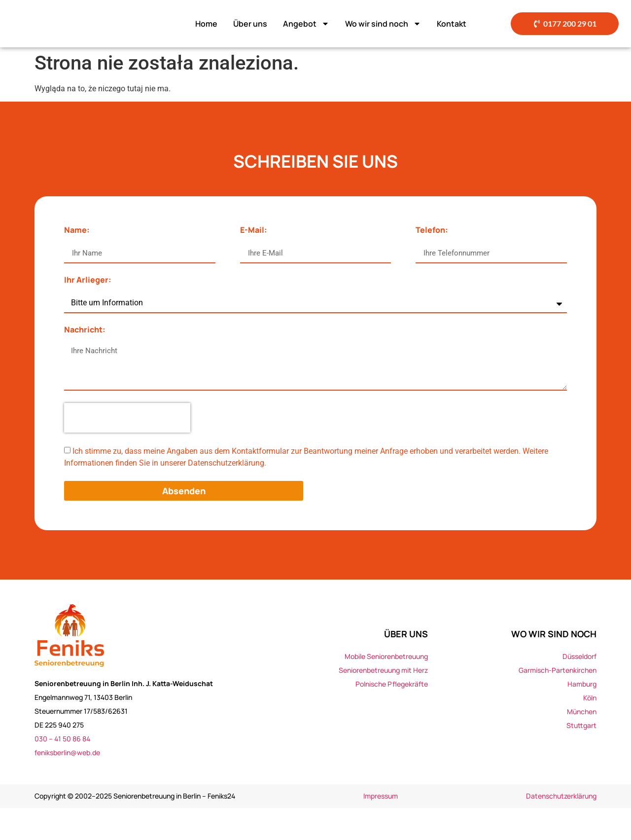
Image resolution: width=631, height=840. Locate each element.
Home (206, 39)
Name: (77, 263)
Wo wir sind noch (383, 39)
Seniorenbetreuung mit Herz (383, 702)
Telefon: (432, 263)
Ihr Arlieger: (88, 312)
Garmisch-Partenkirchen (558, 702)
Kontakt (452, 39)
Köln (590, 729)
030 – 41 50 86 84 (62, 771)
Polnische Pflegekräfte (392, 715)
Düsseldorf (579, 688)
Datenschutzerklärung (561, 828)
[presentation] (127, 450)
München (582, 743)
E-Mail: (254, 263)
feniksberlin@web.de (67, 785)
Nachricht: (85, 362)
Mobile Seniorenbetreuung (386, 688)
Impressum (381, 828)
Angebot (306, 39)
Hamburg (582, 715)
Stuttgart (581, 757)
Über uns (250, 39)
